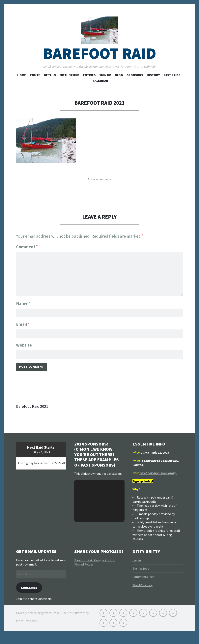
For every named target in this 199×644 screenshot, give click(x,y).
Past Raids (172, 82)
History (153, 82)
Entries (89, 82)
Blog (119, 82)
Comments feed (143, 585)
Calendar (100, 87)
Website (24, 352)
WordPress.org (143, 594)
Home (22, 82)
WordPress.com (27, 630)
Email (23, 330)
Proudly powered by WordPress (38, 622)
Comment (27, 253)
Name (23, 309)
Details (50, 82)
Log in (137, 569)
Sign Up (105, 82)
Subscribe (30, 596)
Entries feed (141, 577)
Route (35, 82)
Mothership (69, 82)
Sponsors (135, 82)
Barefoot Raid (100, 60)
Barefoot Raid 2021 (34, 415)
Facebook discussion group (158, 481)
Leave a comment (99, 186)
